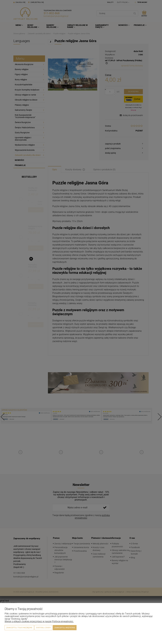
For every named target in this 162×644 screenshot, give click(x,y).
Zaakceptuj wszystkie (65, 628)
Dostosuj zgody (43, 628)
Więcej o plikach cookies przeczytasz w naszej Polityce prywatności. (39, 621)
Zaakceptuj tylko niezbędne (19, 628)
